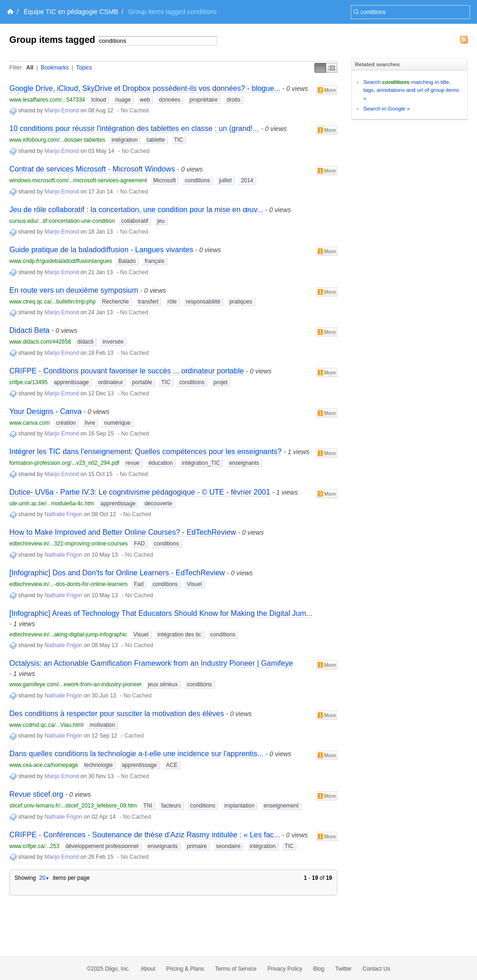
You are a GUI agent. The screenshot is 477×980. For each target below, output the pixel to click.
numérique (117, 423)
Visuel (194, 584)
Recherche (116, 302)
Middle (332, 68)
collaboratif (135, 221)
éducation (161, 463)
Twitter (344, 969)
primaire (197, 846)
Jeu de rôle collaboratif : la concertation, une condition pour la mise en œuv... (136, 210)
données (170, 100)
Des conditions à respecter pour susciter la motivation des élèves (117, 714)
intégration (124, 140)
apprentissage (71, 382)
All (30, 68)
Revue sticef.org (36, 794)
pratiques (241, 302)
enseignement (281, 806)
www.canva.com (30, 423)
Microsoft (165, 180)
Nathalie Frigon (63, 514)
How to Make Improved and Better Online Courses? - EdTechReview (123, 532)
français (155, 261)
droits (234, 100)
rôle (172, 302)
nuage (123, 100)
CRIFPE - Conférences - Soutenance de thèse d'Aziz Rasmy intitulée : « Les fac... (145, 835)
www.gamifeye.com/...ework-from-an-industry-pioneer (75, 684)
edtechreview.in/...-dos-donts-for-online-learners (68, 584)
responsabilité (203, 302)
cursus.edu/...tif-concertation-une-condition (62, 221)
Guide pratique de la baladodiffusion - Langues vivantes (101, 250)
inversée (113, 342)
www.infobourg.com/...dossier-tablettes (57, 140)
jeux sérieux (163, 684)
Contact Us (376, 969)
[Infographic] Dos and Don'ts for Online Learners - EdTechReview (117, 573)
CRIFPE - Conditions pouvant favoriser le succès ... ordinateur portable (126, 371)
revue (133, 463)
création (66, 423)
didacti (85, 342)
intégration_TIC (201, 463)
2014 (247, 180)
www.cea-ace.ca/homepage (44, 765)
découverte (158, 504)
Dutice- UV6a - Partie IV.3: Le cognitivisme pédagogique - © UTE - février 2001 (140, 492)
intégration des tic (179, 635)
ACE (172, 765)
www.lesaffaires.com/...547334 (47, 100)
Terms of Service (235, 969)
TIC (179, 140)
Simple (320, 68)
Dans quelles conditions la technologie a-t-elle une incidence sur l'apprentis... (136, 754)
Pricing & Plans (185, 969)
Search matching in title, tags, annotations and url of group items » (411, 90)
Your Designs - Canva (45, 411)
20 (44, 878)
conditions (198, 180)
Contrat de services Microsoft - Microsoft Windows (92, 169)
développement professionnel (102, 846)
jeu (161, 221)
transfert (148, 302)
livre (90, 423)
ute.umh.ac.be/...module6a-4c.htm (52, 504)
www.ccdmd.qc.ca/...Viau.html (46, 725)
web (145, 100)
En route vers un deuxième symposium (74, 290)
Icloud (99, 100)
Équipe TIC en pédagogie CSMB (71, 12)
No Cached (135, 110)
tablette (156, 140)
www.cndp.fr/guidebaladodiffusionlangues (61, 261)
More (327, 90)
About (148, 969)
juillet (225, 180)
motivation (103, 725)
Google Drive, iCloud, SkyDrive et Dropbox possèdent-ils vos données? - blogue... (145, 88)
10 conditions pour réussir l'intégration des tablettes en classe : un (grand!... (134, 128)
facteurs (171, 806)
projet (220, 382)
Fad (139, 584)
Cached (134, 736)
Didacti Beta (29, 330)
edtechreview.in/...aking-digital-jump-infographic (68, 635)
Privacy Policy (285, 969)
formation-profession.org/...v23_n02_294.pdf (64, 463)
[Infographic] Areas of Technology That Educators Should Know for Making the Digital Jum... (161, 613)
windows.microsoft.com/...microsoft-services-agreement (78, 180)
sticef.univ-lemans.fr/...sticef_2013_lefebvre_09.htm (73, 806)
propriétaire (204, 100)
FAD (139, 544)
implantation (240, 806)
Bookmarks (55, 68)
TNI (147, 806)
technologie (99, 765)
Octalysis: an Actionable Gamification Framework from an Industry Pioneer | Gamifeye (151, 663)
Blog (319, 969)
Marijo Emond (61, 110)
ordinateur (110, 382)
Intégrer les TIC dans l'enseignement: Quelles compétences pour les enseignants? (145, 452)
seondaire (228, 846)
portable (142, 382)
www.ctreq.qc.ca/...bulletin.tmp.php (52, 302)
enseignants (244, 463)
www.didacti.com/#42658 (40, 342)
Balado (127, 261)
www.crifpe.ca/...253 (34, 846)
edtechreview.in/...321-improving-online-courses (68, 544)
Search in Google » (387, 108)
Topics (84, 68)
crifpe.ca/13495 (28, 382)
